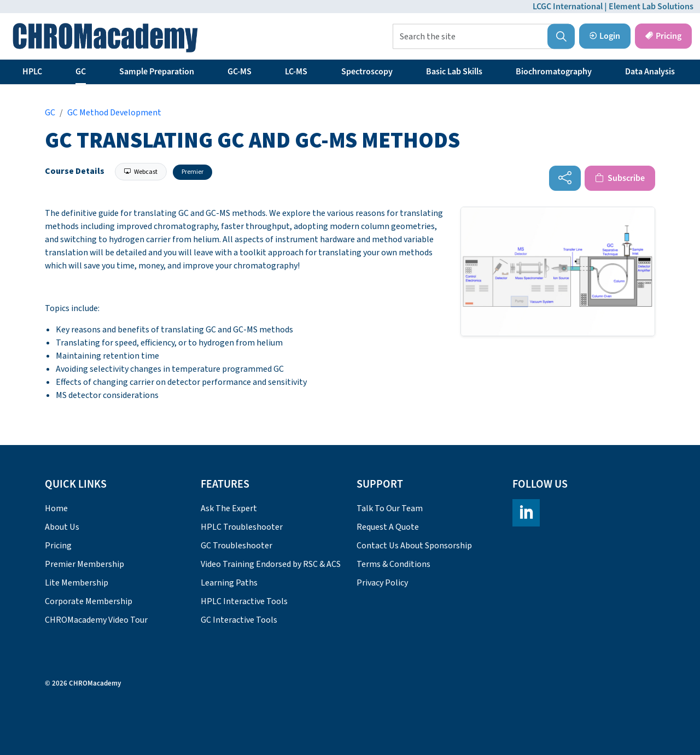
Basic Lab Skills (454, 72)
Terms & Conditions (393, 564)
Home (56, 508)
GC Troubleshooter (237, 546)
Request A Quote (388, 527)
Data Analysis (650, 72)
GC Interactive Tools (239, 620)
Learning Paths (229, 583)
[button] (561, 37)
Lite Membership (77, 583)
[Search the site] (484, 37)
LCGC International (568, 7)
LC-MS (296, 72)
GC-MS (240, 72)
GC (81, 72)
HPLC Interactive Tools (244, 601)
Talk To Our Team (390, 508)
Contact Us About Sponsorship (414, 546)
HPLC (32, 72)
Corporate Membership (89, 601)
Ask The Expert (229, 508)
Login (605, 36)
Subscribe (620, 178)
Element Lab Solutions (651, 7)
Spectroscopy (367, 72)
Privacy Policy (382, 583)
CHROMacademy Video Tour (96, 620)
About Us (62, 527)
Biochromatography (554, 72)
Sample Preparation (157, 72)
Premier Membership (84, 564)
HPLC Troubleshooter (242, 527)
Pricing (663, 36)
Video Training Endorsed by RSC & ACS (271, 564)
